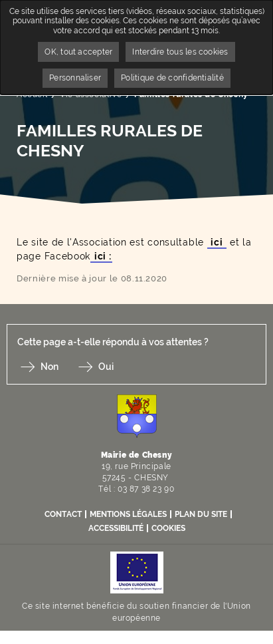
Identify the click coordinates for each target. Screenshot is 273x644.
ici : (101, 256)
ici (217, 242)
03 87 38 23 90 (146, 489)
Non (49, 367)
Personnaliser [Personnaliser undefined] (75, 78)
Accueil (32, 94)
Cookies (168, 528)
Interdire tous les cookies (180, 52)
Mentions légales (128, 514)
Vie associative (91, 94)
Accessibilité (116, 528)
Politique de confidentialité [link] (172, 78)
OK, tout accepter (78, 52)
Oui (106, 367)
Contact (63, 514)
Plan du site (201, 514)
